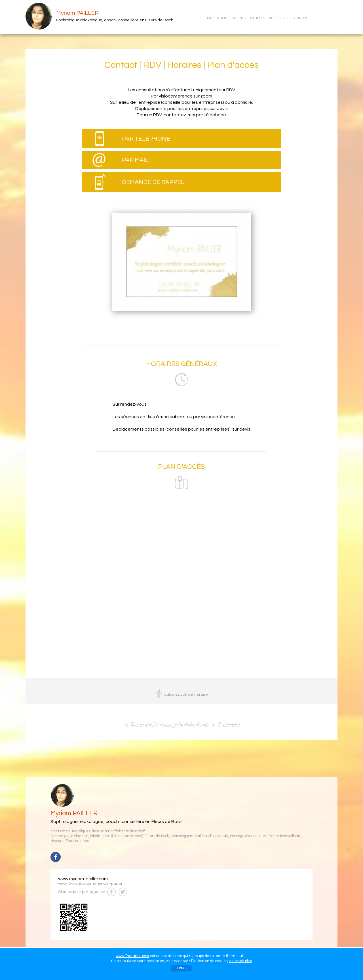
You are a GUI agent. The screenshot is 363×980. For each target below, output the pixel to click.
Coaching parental (186, 836)
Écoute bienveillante (285, 836)
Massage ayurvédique (248, 836)
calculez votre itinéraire (186, 695)
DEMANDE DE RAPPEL (153, 182)
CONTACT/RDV (324, 18)
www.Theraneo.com (132, 956)
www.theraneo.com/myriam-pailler (90, 884)
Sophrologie (60, 836)
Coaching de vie (215, 836)
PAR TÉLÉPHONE (146, 139)
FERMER (181, 968)
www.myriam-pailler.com (83, 879)
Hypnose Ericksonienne (70, 841)
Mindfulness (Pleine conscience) (117, 836)
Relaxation (80, 836)
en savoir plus (240, 961)
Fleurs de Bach (157, 836)
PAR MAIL (135, 160)
